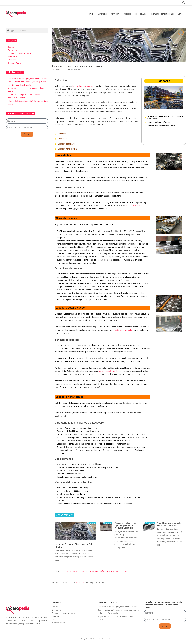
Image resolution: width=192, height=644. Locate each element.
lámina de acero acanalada (84, 86)
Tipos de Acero (14, 63)
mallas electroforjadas (135, 206)
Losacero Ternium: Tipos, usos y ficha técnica (28, 79)
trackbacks (80, 582)
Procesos (12, 60)
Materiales (59, 70)
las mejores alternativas (109, 371)
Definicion (12, 50)
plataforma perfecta (123, 330)
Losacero (77, 70)
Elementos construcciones (19, 53)
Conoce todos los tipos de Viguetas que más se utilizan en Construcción (126, 525)
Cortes (11, 47)
